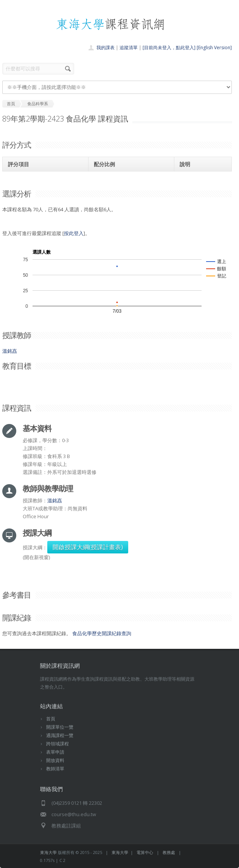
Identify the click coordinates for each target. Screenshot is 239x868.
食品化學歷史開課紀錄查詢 (102, 633)
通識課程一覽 (60, 735)
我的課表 (106, 48)
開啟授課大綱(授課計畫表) (88, 547)
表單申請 (55, 752)
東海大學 (48, 852)
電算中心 (145, 852)
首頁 (51, 719)
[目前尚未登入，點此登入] (169, 48)
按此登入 (74, 233)
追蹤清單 (129, 48)
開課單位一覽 (60, 727)
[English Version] (214, 48)
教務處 (169, 852)
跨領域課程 (57, 744)
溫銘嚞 (10, 351)
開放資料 (55, 760)
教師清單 (55, 769)
